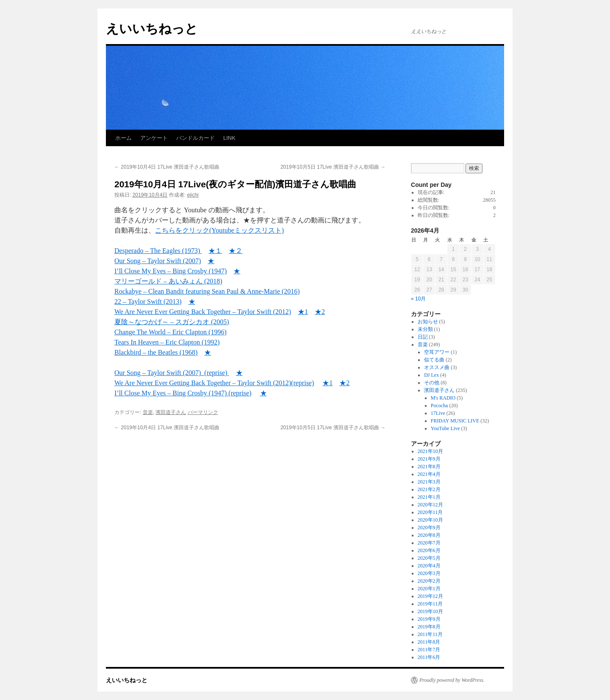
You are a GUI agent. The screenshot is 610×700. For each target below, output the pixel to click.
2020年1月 (429, 589)
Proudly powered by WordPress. (452, 680)
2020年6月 (429, 550)
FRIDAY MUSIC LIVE (455, 421)
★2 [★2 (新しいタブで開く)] (320, 312)
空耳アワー (437, 352)
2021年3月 (429, 482)
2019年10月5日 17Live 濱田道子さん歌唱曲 (333, 167)
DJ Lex (431, 375)
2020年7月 (429, 543)
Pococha (439, 406)
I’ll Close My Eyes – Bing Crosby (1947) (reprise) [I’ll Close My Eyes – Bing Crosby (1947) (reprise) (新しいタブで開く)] (183, 393)
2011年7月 (429, 650)
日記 (423, 337)
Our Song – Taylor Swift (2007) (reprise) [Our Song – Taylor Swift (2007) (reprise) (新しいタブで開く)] (172, 373)
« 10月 (418, 299)
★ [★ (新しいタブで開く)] (237, 271)
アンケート (154, 138)
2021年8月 (429, 467)
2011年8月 (429, 642)
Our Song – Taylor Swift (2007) (158, 261)
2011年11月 (430, 634)
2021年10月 (430, 451)
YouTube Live (445, 428)
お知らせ (428, 322)
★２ (236, 251)
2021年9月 (429, 459)
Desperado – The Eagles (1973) (158, 251)
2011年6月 (429, 657)
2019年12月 (430, 596)
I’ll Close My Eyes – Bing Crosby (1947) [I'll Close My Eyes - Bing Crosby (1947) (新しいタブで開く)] (171, 271)
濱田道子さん (171, 412)
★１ (215, 251)
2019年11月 (430, 604)
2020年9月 (429, 528)
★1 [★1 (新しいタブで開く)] (303, 312)
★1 (327, 383)
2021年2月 (429, 489)
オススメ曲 (437, 367)
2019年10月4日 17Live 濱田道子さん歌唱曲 (167, 167)
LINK (229, 138)
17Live (438, 413)
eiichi (193, 195)
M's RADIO (443, 398)
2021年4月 (429, 474)
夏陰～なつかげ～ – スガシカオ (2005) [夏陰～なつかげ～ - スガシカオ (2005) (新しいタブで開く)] (172, 322)
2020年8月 (429, 535)
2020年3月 (429, 573)
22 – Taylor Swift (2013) (148, 301)
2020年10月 (430, 520)
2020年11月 (430, 512)
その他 (432, 383)
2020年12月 (430, 505)
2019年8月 (429, 627)
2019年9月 (429, 619)
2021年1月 (429, 497)
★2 (344, 383)
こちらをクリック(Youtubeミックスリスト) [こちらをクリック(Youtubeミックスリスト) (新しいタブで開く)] (219, 230)
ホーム (123, 138)
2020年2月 (429, 581)
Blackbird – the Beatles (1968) (156, 352)
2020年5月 (429, 558)
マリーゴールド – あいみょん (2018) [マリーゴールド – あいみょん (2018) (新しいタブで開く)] (168, 281)
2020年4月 (429, 566)
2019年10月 (430, 611)
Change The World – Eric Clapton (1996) (171, 332)
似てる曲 (434, 360)
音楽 (148, 412)
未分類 (425, 329)
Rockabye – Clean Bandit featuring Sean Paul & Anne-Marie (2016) (207, 291)
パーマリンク (203, 412)
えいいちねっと (152, 29)
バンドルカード (195, 138)
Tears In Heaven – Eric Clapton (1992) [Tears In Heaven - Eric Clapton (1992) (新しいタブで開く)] (167, 342)
